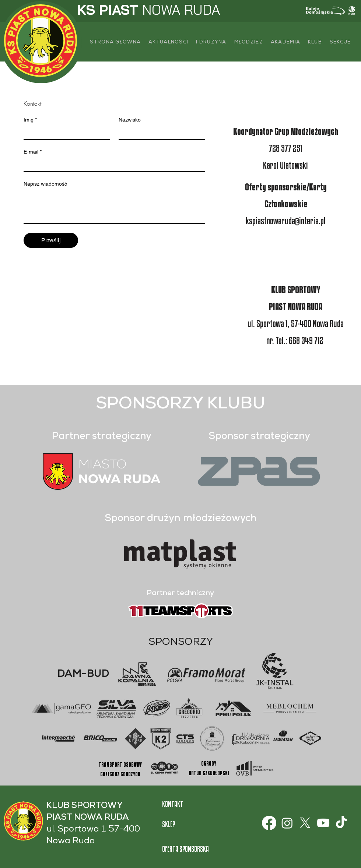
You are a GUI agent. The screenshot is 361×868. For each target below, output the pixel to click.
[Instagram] (287, 823)
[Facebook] (269, 823)
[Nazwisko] (160, 133)
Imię (30, 120)
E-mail (33, 152)
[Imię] (64, 133)
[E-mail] (112, 165)
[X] (305, 823)
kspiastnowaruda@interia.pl (286, 221)
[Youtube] (323, 823)
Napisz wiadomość (45, 184)
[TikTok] (341, 823)
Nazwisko (130, 120)
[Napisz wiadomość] (114, 207)
